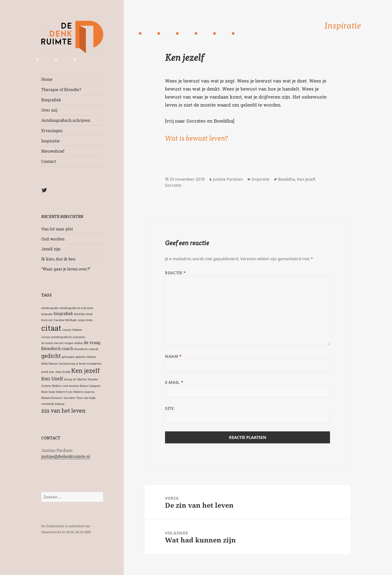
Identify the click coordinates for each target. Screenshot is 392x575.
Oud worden (53, 239)
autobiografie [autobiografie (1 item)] (50, 308)
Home (47, 79)
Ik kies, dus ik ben (58, 259)
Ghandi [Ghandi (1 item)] (91, 357)
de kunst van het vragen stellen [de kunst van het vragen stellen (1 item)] (62, 343)
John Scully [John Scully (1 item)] (63, 372)
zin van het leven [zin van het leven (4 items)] (63, 410)
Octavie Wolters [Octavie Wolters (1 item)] (52, 386)
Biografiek (51, 100)
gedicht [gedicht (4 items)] (51, 356)
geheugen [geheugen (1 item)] (68, 357)
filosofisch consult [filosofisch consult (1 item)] (86, 349)
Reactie (175, 273)
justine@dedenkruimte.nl (66, 456)
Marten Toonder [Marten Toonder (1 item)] (88, 379)
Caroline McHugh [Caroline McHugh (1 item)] (65, 320)
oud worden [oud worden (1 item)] (71, 386)
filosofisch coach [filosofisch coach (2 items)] (57, 348)
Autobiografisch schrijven (66, 120)
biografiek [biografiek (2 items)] (63, 313)
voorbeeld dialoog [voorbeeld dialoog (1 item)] (53, 404)
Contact (49, 161)
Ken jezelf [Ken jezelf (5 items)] (85, 370)
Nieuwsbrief (53, 151)
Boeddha (286, 179)
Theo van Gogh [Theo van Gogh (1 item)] (86, 398)
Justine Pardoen (228, 179)
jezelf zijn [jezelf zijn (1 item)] (48, 372)
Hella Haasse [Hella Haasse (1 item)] (50, 364)
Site (169, 408)
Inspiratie (50, 141)
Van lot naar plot (57, 229)
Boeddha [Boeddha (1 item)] (80, 314)
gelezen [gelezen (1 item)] (80, 357)
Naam (173, 356)
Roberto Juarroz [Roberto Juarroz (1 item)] (84, 392)
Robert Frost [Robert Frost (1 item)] (64, 392)
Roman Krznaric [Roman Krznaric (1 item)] (52, 398)
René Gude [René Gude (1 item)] (48, 392)
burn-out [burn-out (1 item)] (47, 320)
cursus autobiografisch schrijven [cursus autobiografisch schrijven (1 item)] (63, 337)
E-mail (174, 382)
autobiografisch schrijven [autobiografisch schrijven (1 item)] (76, 308)
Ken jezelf (306, 179)
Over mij (49, 110)
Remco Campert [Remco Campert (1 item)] (90, 386)
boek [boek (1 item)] (90, 314)
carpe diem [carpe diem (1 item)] (85, 320)
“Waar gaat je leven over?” (66, 269)
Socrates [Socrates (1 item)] (69, 398)
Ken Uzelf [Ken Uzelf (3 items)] (52, 378)
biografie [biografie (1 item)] (47, 314)
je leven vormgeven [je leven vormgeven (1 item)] (89, 364)
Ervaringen (52, 130)
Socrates (173, 185)
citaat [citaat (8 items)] (51, 328)
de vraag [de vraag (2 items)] (92, 342)
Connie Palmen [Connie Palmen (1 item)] (72, 330)
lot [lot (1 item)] (75, 379)
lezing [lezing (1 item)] (68, 379)
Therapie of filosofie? (61, 89)
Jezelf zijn (51, 249)
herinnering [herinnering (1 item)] (67, 364)
